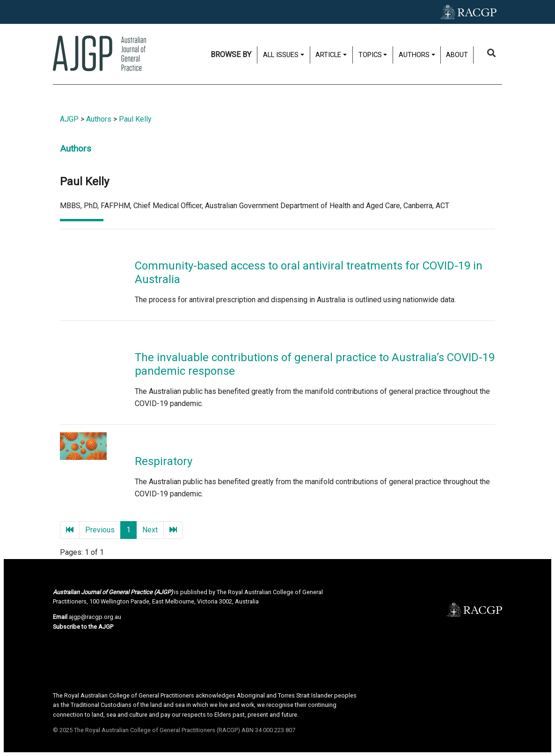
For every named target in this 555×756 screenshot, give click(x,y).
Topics (370, 55)
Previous (100, 530)
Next (150, 530)
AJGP (69, 119)
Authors (414, 55)
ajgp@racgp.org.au (95, 617)
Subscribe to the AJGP (83, 627)
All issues (281, 55)
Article (328, 55)
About (457, 55)
